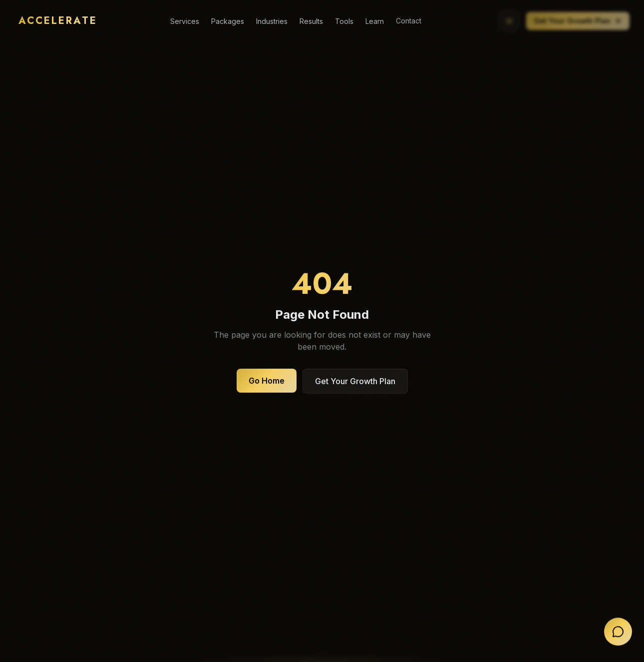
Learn (375, 20)
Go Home (267, 381)
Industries (272, 21)
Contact (409, 20)
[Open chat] (618, 633)
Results (311, 21)
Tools (344, 21)
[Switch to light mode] (512, 21)
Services (185, 21)
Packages (228, 21)
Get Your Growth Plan (580, 21)
